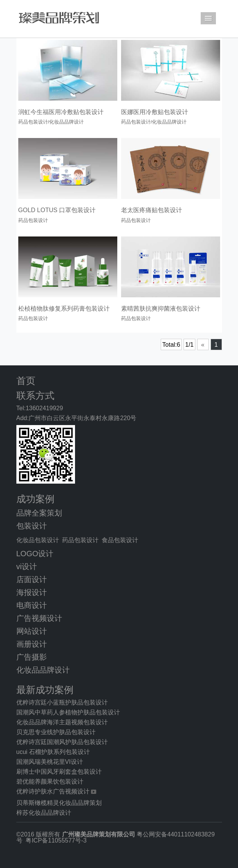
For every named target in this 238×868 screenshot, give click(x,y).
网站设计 (32, 631)
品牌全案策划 (39, 513)
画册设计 (32, 644)
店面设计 (32, 579)
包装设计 (32, 526)
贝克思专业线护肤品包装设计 (56, 732)
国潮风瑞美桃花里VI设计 (50, 762)
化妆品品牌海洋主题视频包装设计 (62, 722)
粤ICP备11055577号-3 (56, 840)
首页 (26, 381)
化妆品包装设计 (38, 540)
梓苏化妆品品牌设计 (44, 813)
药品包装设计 (80, 540)
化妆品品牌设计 (43, 670)
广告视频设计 (39, 618)
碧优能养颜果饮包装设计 (50, 782)
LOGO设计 (35, 554)
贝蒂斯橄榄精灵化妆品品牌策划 (59, 803)
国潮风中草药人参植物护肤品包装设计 (68, 712)
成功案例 (35, 499)
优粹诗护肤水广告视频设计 (53, 791)
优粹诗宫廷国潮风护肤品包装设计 (62, 742)
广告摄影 (32, 657)
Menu (208, 18)
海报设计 (32, 592)
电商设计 (32, 605)
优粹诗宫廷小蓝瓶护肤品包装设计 (62, 702)
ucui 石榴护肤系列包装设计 (53, 752)
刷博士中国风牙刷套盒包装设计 (59, 772)
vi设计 (27, 567)
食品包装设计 (120, 540)
